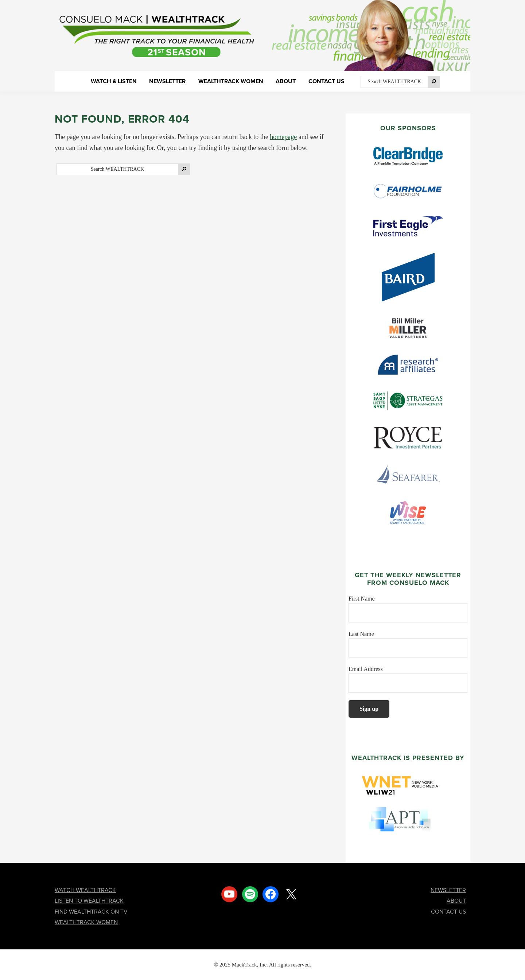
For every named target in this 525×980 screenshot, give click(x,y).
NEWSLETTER (448, 890)
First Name (362, 599)
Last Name (361, 634)
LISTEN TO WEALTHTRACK (89, 901)
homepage (283, 137)
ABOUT (456, 901)
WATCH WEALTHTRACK (85, 890)
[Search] (434, 82)
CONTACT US (448, 912)
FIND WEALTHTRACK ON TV (91, 912)
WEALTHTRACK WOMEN (86, 922)
